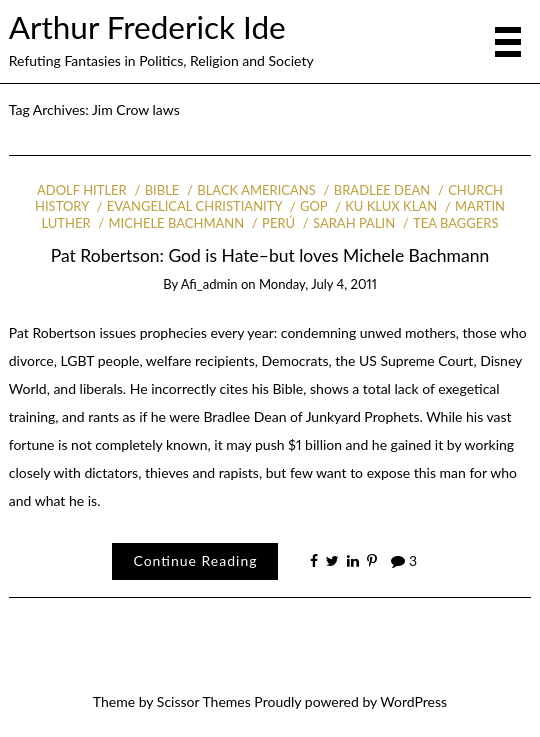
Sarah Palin (354, 223)
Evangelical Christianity (194, 206)
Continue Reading (195, 560)
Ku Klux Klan (391, 206)
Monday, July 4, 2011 (318, 284)
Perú (278, 223)
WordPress (413, 701)
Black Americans (256, 190)
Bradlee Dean (382, 190)
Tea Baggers (456, 223)
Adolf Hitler (82, 190)
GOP (313, 206)
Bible (162, 190)
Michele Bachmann (177, 223)
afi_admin (209, 284)
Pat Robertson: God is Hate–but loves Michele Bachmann (270, 255)
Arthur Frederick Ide (147, 27)
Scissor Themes (204, 701)
